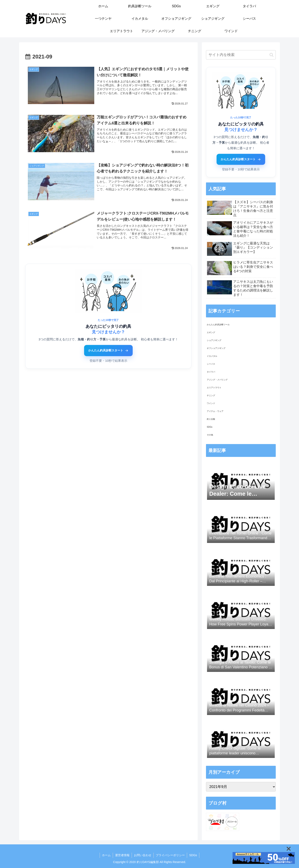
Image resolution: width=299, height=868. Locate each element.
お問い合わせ (143, 855)
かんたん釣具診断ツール (218, 325)
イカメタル (212, 356)
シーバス (211, 364)
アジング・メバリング (217, 380)
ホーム (106, 855)
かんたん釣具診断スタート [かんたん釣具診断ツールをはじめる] (108, 351)
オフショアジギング (216, 348)
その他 (210, 435)
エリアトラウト (214, 388)
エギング (211, 332)
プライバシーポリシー (170, 855)
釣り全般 (211, 419)
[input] (241, 55)
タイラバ (211, 372)
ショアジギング (214, 340)
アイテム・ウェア (215, 411)
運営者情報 (122, 855)
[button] (271, 55)
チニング (211, 395)
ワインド (211, 403)
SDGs (210, 427)
